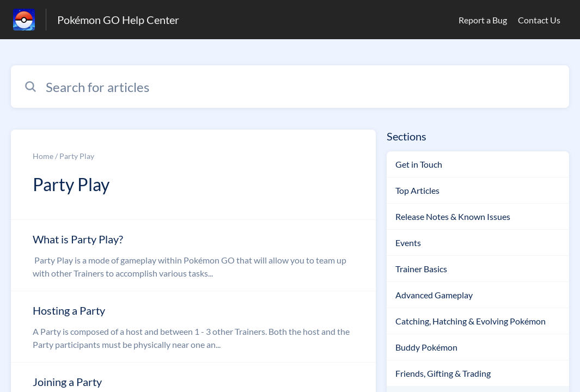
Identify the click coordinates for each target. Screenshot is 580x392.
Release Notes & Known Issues (453, 216)
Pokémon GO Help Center (118, 20)
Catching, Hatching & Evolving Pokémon (471, 321)
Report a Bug (483, 20)
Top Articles (417, 190)
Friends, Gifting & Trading (443, 373)
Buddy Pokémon (426, 347)
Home (43, 156)
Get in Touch (419, 164)
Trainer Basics (421, 269)
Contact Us (539, 20)
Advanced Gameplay (434, 295)
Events (408, 243)
